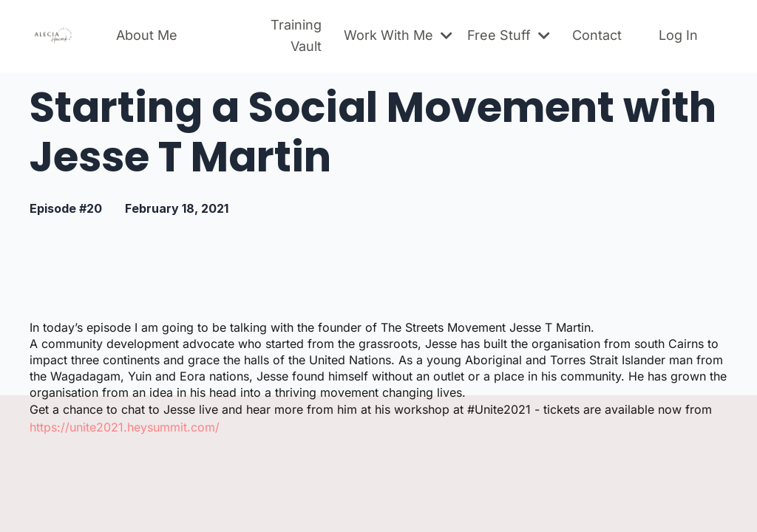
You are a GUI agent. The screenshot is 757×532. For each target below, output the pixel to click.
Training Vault (296, 35)
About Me (147, 35)
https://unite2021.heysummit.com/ (125, 427)
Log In (678, 35)
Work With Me (398, 35)
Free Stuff (509, 35)
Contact (597, 35)
